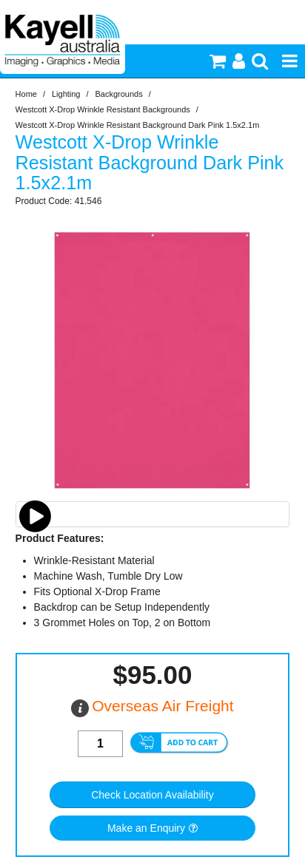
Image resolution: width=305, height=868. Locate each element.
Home (26, 94)
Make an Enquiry (146, 828)
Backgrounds (119, 94)
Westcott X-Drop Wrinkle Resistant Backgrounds (103, 109)
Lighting (66, 94)
